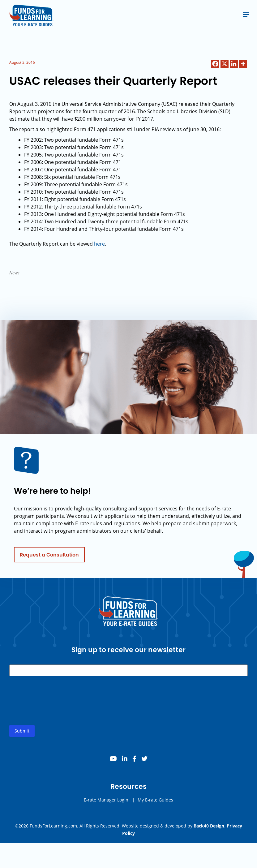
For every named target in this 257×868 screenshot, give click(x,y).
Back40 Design (209, 826)
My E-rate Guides (155, 802)
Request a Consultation (49, 557)
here (99, 244)
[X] (225, 64)
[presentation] (56, 708)
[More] (243, 64)
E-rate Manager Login (106, 802)
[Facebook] (215, 64)
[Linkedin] (234, 64)
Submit (22, 733)
